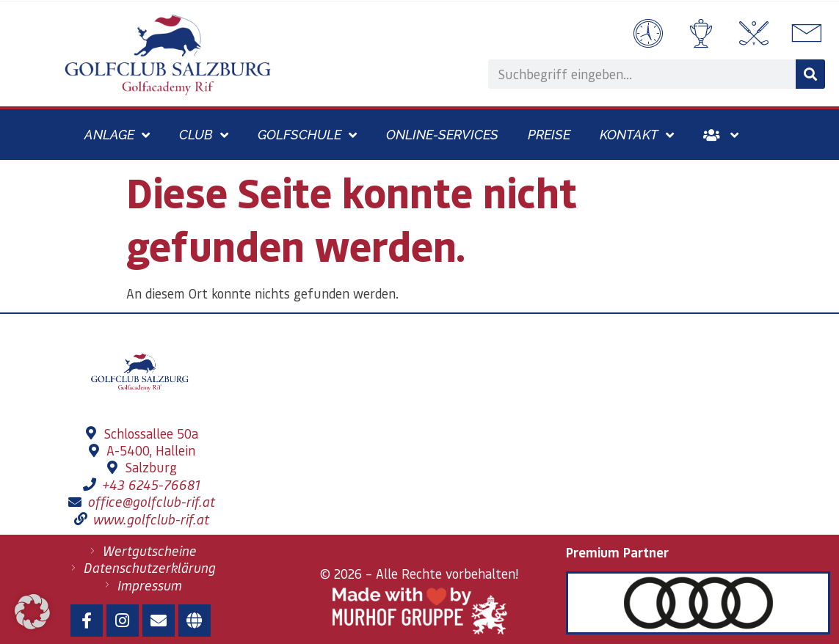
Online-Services (442, 135)
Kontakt (637, 135)
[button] (32, 612)
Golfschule (307, 135)
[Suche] (810, 74)
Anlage (117, 135)
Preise (549, 135)
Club (204, 135)
